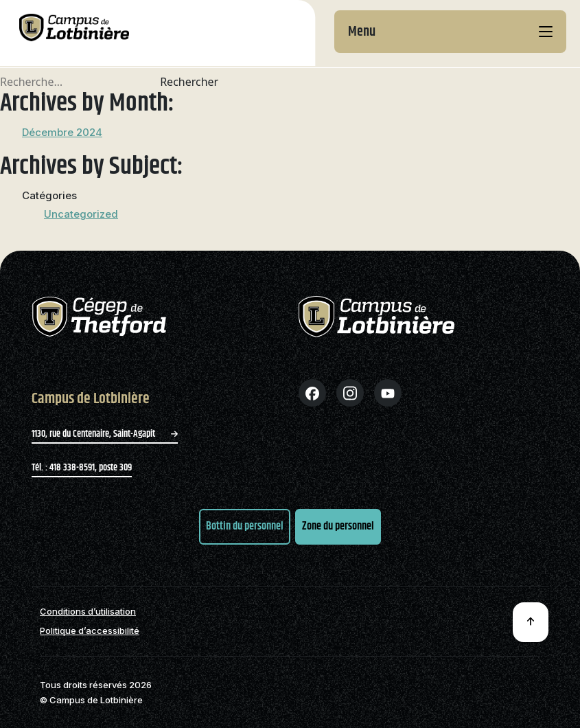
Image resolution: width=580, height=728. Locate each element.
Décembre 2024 (62, 132)
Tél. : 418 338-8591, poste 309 (82, 468)
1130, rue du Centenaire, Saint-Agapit (105, 434)
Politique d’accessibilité (90, 631)
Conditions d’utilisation (88, 612)
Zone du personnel (338, 526)
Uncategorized (81, 214)
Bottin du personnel (245, 526)
